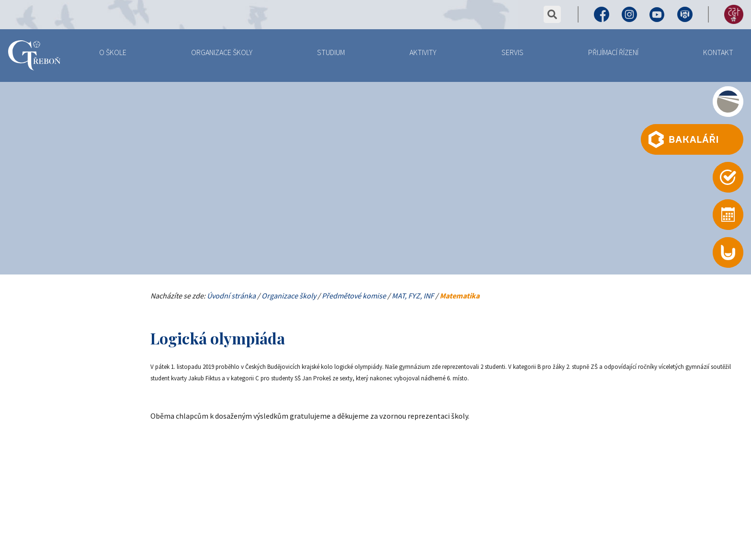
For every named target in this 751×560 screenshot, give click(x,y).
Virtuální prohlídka (685, 14)
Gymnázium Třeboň (34, 56)
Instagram (629, 14)
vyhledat (552, 14)
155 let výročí (734, 14)
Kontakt (718, 52)
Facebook (602, 14)
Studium (331, 52)
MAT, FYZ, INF (413, 296)
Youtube (657, 14)
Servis (512, 52)
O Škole (113, 52)
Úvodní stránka (231, 296)
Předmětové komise (354, 296)
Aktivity (423, 52)
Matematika (460, 296)
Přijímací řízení (613, 52)
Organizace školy (222, 52)
